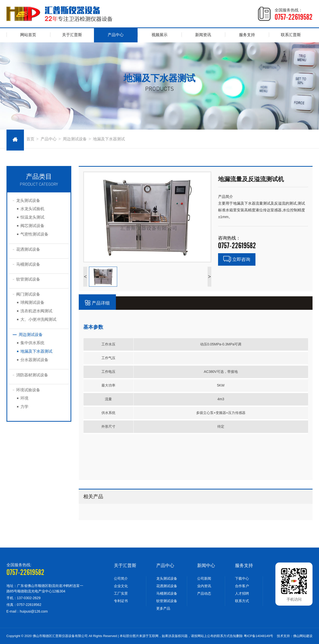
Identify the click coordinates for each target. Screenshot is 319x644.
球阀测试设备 (32, 302)
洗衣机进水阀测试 (36, 311)
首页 (30, 139)
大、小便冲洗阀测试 (38, 319)
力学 (24, 407)
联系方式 (242, 601)
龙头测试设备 (28, 201)
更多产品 (163, 608)
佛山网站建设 (303, 636)
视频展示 (159, 35)
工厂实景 (121, 593)
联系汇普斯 (291, 35)
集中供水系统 (32, 343)
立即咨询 (237, 259)
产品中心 (116, 35)
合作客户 (242, 586)
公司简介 (121, 578)
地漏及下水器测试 (109, 139)
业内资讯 (204, 586)
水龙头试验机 (32, 209)
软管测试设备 (28, 279)
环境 (24, 398)
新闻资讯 (203, 35)
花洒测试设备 (28, 249)
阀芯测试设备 (32, 226)
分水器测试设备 (34, 360)
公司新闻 (204, 578)
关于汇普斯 (72, 35)
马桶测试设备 (28, 264)
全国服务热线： (294, 14)
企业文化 (121, 586)
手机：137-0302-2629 (24, 598)
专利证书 (121, 601)
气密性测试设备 (34, 234)
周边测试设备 (75, 139)
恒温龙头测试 (32, 217)
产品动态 (204, 593)
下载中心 (242, 578)
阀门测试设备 (28, 294)
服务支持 (247, 35)
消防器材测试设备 (32, 375)
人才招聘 (242, 593)
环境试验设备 (28, 390)
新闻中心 (206, 565)
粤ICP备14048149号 (259, 636)
